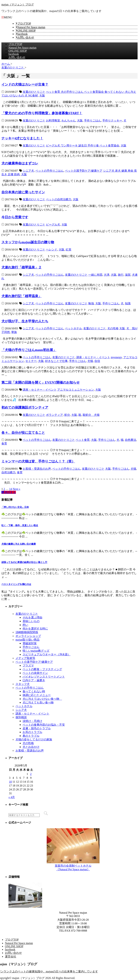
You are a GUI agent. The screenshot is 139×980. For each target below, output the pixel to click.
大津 (107, 275)
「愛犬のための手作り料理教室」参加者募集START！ (42, 113)
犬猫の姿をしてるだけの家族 (34, 739)
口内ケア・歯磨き (34, 680)
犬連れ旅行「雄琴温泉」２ (21, 267)
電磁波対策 (30, 643)
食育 (4, 444)
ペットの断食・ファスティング (42, 669)
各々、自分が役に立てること (23, 433)
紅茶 (69, 250)
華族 (14, 332)
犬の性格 (113, 328)
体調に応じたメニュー (37, 695)
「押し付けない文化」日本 (15, 507)
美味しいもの (31, 621)
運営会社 (11, 956)
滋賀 (128, 275)
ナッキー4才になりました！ (22, 138)
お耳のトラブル (32, 732)
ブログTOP (24, 24)
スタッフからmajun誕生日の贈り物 (28, 242)
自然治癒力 (8, 472)
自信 (97, 361)
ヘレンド (52, 250)
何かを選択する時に (35, 629)
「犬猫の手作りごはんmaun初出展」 (29, 350)
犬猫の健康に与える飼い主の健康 (19, 544)
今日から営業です (15, 217)
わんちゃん (69, 120)
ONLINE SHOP (26, 31)
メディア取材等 (25, 658)
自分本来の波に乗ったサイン (23, 192)
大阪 (42, 96)
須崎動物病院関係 (27, 632)
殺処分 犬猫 (91, 415)
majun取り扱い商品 (27, 640)
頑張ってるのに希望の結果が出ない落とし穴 (24, 562)
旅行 (121, 275)
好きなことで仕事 (56, 361)
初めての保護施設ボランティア (25, 407)
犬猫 (90, 361)
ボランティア (54, 415)
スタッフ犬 (23, 684)
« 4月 (12, 797)
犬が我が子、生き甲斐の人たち (25, 321)
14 (11, 489)
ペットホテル (73, 328)
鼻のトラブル (31, 736)
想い (25, 625)
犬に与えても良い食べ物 (38, 702)
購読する (9, 492)
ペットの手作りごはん (50, 171)
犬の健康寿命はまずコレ (20, 163)
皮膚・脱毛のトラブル (37, 728)
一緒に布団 (95, 275)
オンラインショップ (28, 636)
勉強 (91, 303)
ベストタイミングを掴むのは (16, 584)
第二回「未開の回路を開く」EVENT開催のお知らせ (41, 382)
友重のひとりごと (34, 92)
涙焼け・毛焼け (32, 721)
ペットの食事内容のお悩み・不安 (44, 725)
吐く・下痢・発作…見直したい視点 (20, 525)
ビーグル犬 (53, 225)
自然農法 (131, 440)
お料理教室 (53, 120)
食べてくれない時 (34, 691)
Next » (16, 489)
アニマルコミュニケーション (76, 390)
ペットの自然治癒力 (59, 199)
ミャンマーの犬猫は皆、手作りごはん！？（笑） (38, 461)
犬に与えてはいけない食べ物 (42, 699)
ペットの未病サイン (35, 673)
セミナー (31, 361)
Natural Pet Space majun (31, 27)
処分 (67, 415)
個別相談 (21, 717)
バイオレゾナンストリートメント (44, 677)
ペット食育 (83, 440)
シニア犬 (28, 171)
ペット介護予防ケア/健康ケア (84, 171)
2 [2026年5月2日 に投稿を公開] (31, 774)
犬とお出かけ (31, 747)
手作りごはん (92, 120)
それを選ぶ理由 (32, 617)
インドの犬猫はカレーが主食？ (25, 84)
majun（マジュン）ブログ (18, 4)
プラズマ (28, 666)
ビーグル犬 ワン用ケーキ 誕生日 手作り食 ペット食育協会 (83, 145)
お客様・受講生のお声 (37, 469)
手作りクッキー (112, 120)
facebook (22, 34)
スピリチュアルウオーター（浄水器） (47, 654)
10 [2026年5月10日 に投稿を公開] (10, 782)
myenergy (116, 357)
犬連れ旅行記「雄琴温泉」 (21, 296)
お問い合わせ (26, 37)
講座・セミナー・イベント (93, 357)
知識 (128, 303)
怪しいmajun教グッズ (36, 651)
